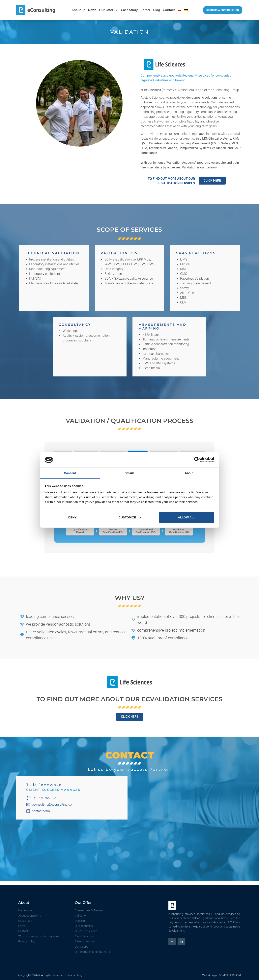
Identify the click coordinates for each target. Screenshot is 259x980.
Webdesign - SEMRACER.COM (221, 975)
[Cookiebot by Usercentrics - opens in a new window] (197, 460)
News (92, 10)
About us (78, 10)
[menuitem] (180, 10)
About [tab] (189, 473)
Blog (157, 10)
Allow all (187, 517)
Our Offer (109, 10)
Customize (130, 517)
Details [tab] (129, 473)
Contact (169, 10)
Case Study (129, 10)
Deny (72, 517)
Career (145, 10)
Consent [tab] (70, 473)
